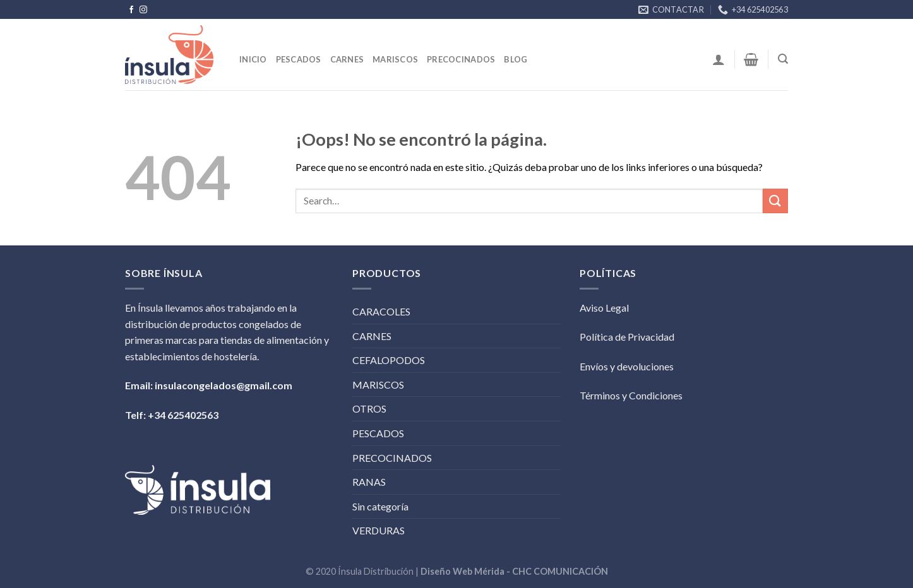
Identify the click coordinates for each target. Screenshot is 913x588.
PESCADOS (378, 433)
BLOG (516, 59)
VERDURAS (379, 530)
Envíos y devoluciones (627, 366)
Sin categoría (380, 506)
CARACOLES (381, 311)
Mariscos (395, 59)
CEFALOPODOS (389, 360)
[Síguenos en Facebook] (131, 10)
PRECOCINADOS (392, 458)
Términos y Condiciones (631, 395)
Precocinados (461, 59)
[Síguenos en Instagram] (143, 10)
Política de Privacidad (627, 337)
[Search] (783, 59)
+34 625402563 (183, 415)
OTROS (369, 409)
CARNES (372, 336)
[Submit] (775, 201)
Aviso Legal (604, 308)
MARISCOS (378, 385)
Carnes (347, 59)
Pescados (299, 59)
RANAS (369, 482)
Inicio (253, 59)
